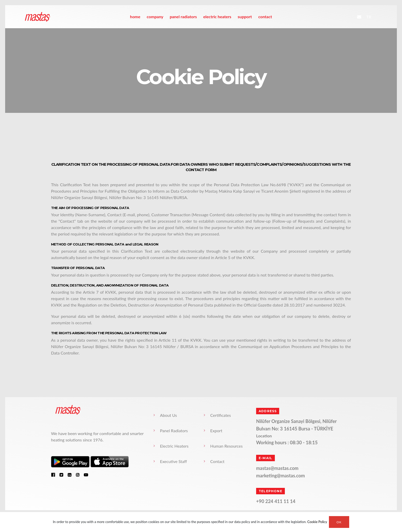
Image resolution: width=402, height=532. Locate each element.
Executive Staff (173, 461)
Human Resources (226, 446)
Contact (265, 17)
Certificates (220, 415)
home (135, 17)
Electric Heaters (217, 17)
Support (245, 17)
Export (216, 431)
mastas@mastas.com (277, 468)
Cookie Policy (317, 522)
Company (155, 17)
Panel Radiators (183, 17)
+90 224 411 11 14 (276, 501)
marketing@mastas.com (280, 476)
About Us (168, 415)
